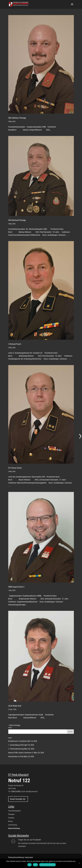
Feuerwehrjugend (14, 811)
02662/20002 (16, 791)
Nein (35, 865)
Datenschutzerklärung (16, 857)
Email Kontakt (16, 799)
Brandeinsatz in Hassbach (18, 741)
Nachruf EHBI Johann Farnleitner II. (21, 753)
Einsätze (11, 818)
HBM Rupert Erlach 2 (16, 587)
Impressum (29, 857)
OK (29, 865)
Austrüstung (13, 825)
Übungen (11, 814)
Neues (11, 821)
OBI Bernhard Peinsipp (17, 220)
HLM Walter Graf (15, 706)
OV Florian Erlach (15, 468)
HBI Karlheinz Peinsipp (17, 118)
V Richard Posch (15, 344)
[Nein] (79, 863)
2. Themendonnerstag (16, 749)
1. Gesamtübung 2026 (16, 745)
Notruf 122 (19, 780)
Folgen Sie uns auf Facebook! (29, 840)
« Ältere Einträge (14, 725)
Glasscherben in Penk (16, 757)
